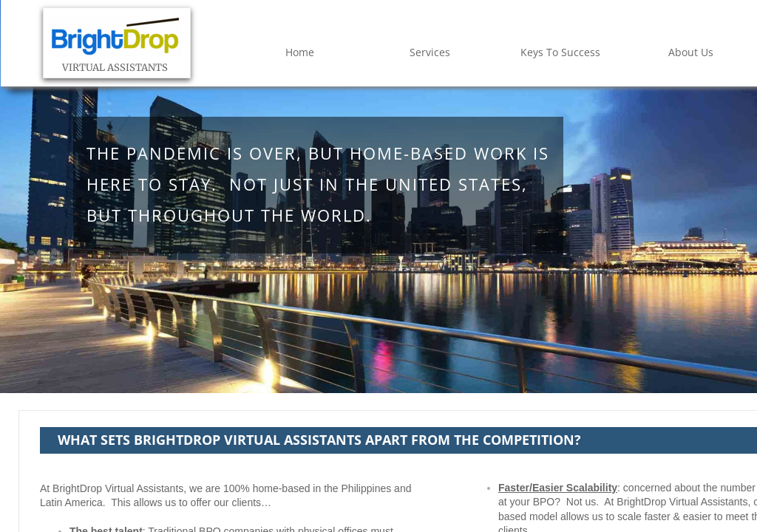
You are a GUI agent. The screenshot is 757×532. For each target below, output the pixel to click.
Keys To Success (560, 52)
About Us (691, 52)
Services (430, 52)
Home (300, 52)
